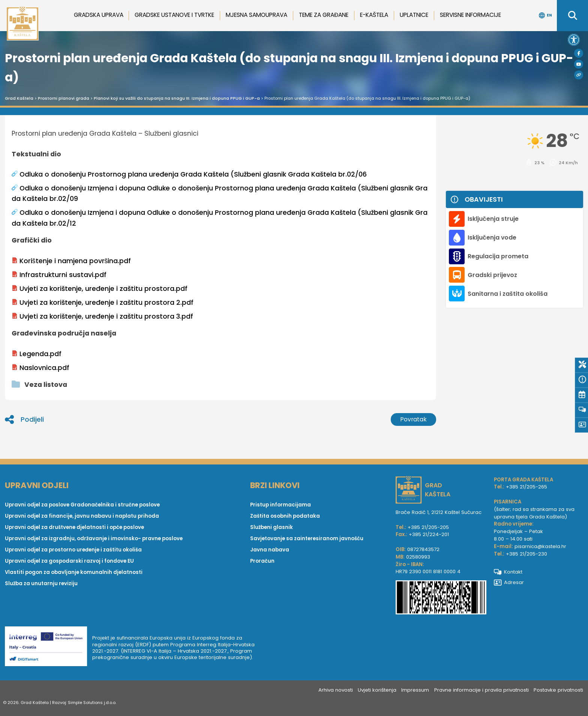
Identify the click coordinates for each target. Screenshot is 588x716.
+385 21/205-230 (526, 554)
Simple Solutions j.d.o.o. (92, 703)
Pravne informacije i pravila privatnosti (481, 690)
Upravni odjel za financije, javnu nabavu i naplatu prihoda (82, 516)
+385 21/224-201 (429, 534)
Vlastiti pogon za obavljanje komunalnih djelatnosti (74, 572)
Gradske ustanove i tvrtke (174, 15)
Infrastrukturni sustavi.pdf (59, 275)
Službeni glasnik (271, 527)
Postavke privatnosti (558, 690)
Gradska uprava (99, 15)
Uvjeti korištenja (377, 690)
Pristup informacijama (280, 505)
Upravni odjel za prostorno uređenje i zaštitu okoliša (73, 550)
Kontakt (508, 572)
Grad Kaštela (19, 98)
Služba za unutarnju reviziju (41, 583)
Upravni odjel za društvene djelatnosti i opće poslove (74, 527)
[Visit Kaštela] (579, 75)
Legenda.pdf (37, 354)
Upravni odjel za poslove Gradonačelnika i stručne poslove (82, 505)
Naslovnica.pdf (40, 368)
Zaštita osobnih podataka (285, 516)
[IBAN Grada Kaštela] (441, 598)
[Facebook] (579, 53)
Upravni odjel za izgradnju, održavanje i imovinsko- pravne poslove (94, 538)
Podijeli (24, 419)
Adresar (509, 582)
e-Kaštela (374, 15)
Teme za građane (324, 15)
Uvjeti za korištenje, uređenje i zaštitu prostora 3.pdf (102, 316)
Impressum (415, 690)
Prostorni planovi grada (64, 98)
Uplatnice (414, 15)
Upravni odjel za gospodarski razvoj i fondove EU (69, 561)
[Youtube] (579, 64)
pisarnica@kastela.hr (540, 546)
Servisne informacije (470, 15)
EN (545, 15)
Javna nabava (270, 550)
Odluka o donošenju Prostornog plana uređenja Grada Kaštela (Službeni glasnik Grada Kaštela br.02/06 (189, 174)
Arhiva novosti (336, 690)
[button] (574, 40)
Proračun (262, 561)
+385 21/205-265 (526, 487)
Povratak (413, 419)
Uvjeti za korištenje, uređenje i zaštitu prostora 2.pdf (103, 303)
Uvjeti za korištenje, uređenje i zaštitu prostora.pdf (100, 289)
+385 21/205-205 (428, 527)
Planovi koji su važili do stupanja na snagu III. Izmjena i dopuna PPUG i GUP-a (177, 98)
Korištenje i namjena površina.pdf (71, 261)
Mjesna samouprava (256, 15)
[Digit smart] (49, 648)
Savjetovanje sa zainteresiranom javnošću (307, 538)
